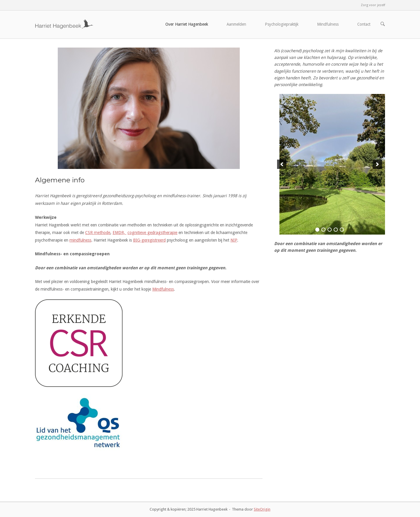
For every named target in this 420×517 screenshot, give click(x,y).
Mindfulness (328, 24)
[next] (377, 164)
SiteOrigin (262, 509)
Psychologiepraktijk (282, 24)
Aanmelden (236, 24)
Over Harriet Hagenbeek (187, 24)
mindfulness (80, 240)
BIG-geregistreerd (149, 240)
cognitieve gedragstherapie (152, 233)
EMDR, (119, 233)
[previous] (282, 164)
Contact (364, 24)
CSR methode (98, 233)
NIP (234, 240)
